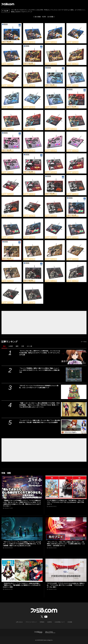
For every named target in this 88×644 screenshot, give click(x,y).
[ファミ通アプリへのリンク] (38, 632)
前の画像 (38, 17)
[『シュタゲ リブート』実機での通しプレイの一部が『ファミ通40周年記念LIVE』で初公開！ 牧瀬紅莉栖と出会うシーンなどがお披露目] (74, 427)
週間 (17, 346)
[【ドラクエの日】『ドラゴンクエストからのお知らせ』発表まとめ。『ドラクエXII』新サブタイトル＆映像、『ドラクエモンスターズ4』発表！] (66, 570)
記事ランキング (10, 342)
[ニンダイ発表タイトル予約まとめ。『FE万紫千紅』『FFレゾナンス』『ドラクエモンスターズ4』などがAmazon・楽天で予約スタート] (66, 487)
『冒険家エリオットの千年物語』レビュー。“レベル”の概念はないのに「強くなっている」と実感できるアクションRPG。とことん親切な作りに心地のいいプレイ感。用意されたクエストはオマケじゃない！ (22, 503)
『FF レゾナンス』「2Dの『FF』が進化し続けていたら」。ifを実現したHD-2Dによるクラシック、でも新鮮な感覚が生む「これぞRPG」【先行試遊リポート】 (66, 544)
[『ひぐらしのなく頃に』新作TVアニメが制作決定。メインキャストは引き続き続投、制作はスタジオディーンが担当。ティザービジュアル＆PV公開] (74, 357)
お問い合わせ (19, 622)
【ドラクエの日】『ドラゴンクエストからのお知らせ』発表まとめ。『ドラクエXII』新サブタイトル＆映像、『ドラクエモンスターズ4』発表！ (66, 585)
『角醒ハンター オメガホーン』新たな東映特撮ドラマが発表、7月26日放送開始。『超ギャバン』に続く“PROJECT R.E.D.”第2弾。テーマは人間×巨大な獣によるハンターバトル (39, 405)
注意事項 (49, 622)
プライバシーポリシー (31, 622)
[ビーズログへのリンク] (50, 632)
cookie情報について (60, 622)
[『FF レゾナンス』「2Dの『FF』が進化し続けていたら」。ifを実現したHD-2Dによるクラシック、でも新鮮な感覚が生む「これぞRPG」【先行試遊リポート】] (66, 529)
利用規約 (42, 622)
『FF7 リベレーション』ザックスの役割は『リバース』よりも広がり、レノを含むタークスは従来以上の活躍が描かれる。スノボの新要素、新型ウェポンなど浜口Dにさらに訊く (22, 544)
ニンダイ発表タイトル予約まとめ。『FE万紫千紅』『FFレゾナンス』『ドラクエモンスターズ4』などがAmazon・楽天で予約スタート (65, 502)
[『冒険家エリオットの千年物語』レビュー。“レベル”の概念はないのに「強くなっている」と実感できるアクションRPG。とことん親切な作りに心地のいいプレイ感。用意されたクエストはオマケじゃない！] (22, 487)
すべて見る (84, 342)
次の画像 (50, 17)
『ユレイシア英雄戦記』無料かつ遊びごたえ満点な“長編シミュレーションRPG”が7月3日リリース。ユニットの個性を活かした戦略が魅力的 (39, 370)
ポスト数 (29, 346)
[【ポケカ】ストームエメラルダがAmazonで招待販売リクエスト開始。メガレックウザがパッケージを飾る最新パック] (74, 392)
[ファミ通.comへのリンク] (8, 4)
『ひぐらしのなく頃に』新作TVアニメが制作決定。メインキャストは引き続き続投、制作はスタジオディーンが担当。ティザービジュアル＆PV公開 (40, 353)
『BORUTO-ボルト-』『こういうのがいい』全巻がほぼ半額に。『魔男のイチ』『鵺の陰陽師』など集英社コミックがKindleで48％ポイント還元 (22, 585)
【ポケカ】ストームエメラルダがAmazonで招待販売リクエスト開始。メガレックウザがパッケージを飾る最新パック (39, 387)
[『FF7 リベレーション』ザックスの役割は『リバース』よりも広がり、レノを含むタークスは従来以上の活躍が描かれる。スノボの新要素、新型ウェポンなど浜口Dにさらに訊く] (22, 529)
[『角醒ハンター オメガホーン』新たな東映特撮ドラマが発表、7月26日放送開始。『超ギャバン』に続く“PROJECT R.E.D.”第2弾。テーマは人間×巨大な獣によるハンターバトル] (74, 409)
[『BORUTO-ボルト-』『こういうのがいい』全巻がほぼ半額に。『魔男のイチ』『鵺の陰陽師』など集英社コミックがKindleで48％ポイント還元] (22, 570)
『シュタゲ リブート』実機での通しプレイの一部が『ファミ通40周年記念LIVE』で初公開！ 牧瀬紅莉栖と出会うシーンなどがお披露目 (40, 421)
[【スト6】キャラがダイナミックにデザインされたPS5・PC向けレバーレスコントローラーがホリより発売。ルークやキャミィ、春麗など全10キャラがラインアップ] (12, 33)
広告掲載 (70, 622)
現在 (4, 346)
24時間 (11, 346)
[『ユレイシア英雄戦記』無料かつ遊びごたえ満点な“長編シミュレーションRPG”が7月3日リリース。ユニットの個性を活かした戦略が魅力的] (74, 374)
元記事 (5, 11)
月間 (23, 346)
